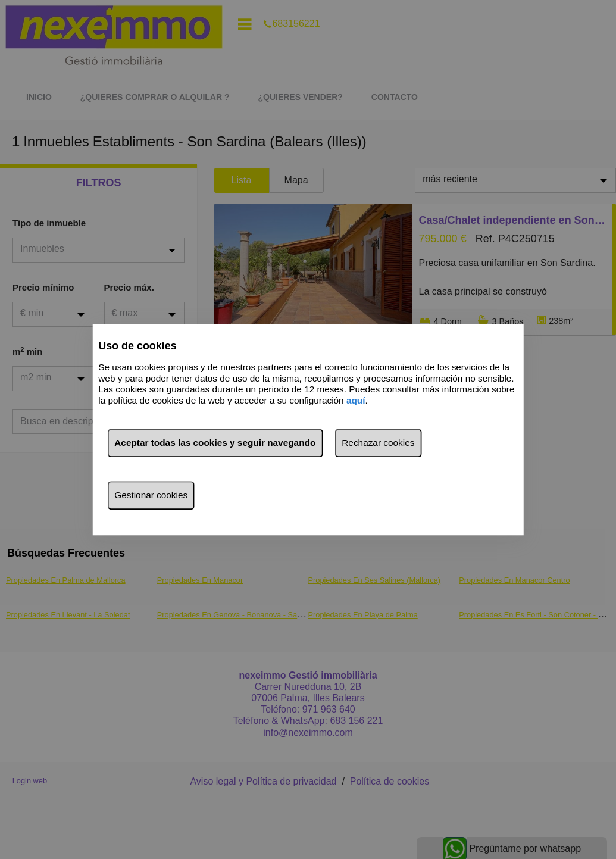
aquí (356, 400)
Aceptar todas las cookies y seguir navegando (215, 443)
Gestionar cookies (151, 495)
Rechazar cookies (378, 443)
